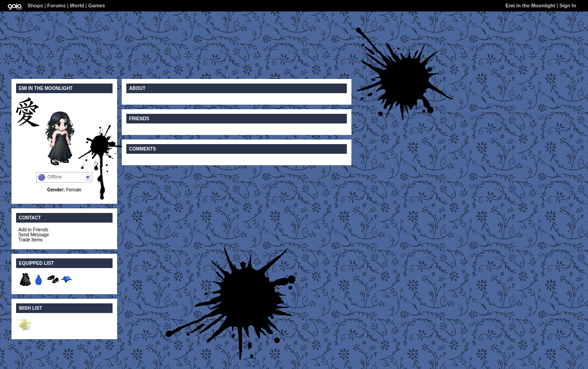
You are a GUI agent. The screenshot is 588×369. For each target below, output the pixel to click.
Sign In (568, 6)
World (77, 6)
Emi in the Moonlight (531, 6)
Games (97, 6)
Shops (35, 6)
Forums (57, 6)
